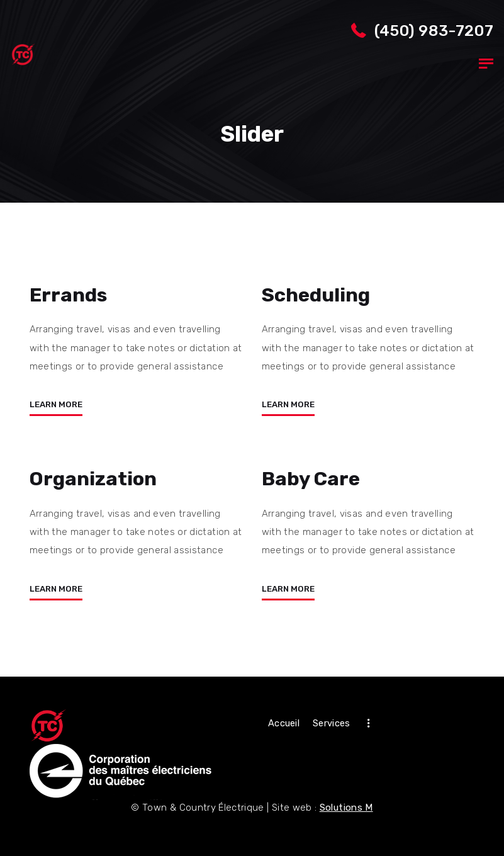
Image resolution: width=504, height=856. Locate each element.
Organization (94, 479)
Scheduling (316, 295)
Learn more (56, 404)
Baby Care (311, 479)
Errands (68, 295)
